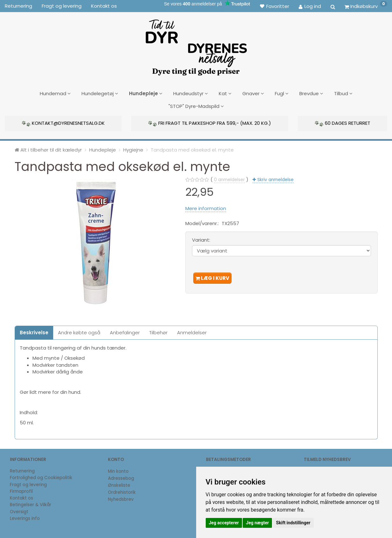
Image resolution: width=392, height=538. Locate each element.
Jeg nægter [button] (257, 523)
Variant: (201, 239)
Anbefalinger (125, 332)
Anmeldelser (192, 332)
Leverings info (25, 517)
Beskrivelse (34, 332)
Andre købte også (79, 332)
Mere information (206, 207)
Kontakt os (104, 6)
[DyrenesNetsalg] (196, 45)
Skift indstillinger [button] (293, 523)
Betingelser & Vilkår (31, 504)
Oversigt (19, 510)
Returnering (18, 6)
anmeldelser (229, 179)
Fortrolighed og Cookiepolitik (41, 477)
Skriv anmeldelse (275, 179)
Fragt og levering (62, 6)
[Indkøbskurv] (366, 6)
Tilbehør (158, 332)
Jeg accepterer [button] (224, 523)
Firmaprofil (21, 490)
